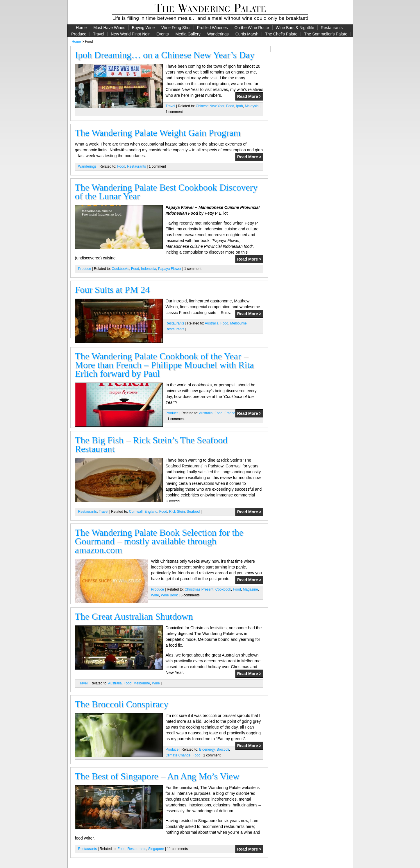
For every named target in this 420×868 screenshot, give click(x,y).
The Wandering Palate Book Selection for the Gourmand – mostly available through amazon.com (159, 541)
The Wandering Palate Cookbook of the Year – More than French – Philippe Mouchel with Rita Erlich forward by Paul (165, 365)
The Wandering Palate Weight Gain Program (158, 133)
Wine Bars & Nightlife (295, 28)
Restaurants (332, 28)
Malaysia (252, 106)
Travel (99, 34)
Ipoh (239, 106)
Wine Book (169, 595)
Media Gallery (188, 34)
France (230, 413)
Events (163, 34)
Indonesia (149, 269)
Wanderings (218, 34)
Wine (155, 595)
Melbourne (238, 323)
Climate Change (178, 755)
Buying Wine (143, 28)
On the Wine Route (252, 28)
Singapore (156, 849)
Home (81, 28)
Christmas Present (199, 589)
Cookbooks (120, 269)
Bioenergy (207, 749)
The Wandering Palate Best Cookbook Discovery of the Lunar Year (166, 192)
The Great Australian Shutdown (134, 616)
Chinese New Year (210, 106)
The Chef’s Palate (281, 34)
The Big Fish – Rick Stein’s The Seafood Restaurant (151, 444)
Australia (212, 323)
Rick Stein (177, 512)
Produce (79, 34)
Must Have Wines (109, 28)
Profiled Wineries (212, 28)
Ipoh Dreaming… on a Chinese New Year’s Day (165, 55)
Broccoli (223, 749)
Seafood (193, 512)
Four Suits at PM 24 (112, 290)
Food (230, 106)
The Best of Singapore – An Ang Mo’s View (157, 776)
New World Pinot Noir (130, 34)
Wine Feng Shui (176, 28)
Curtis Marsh (247, 34)
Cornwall (136, 512)
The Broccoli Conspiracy (122, 704)
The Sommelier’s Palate (326, 34)
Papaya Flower (170, 269)
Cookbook (223, 589)
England (151, 512)
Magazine (250, 589)
